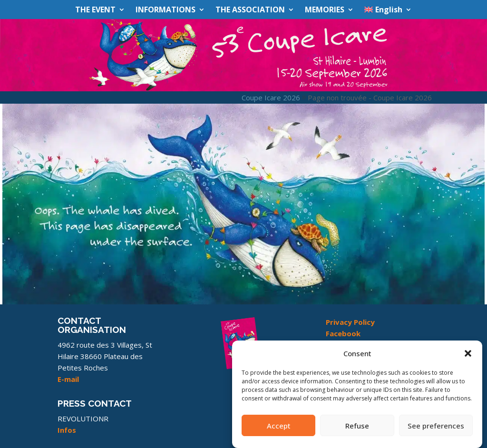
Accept (279, 430)
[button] (468, 358)
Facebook (343, 333)
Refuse (357, 430)
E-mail (68, 379)
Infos (67, 430)
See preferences (436, 430)
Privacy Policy (350, 322)
